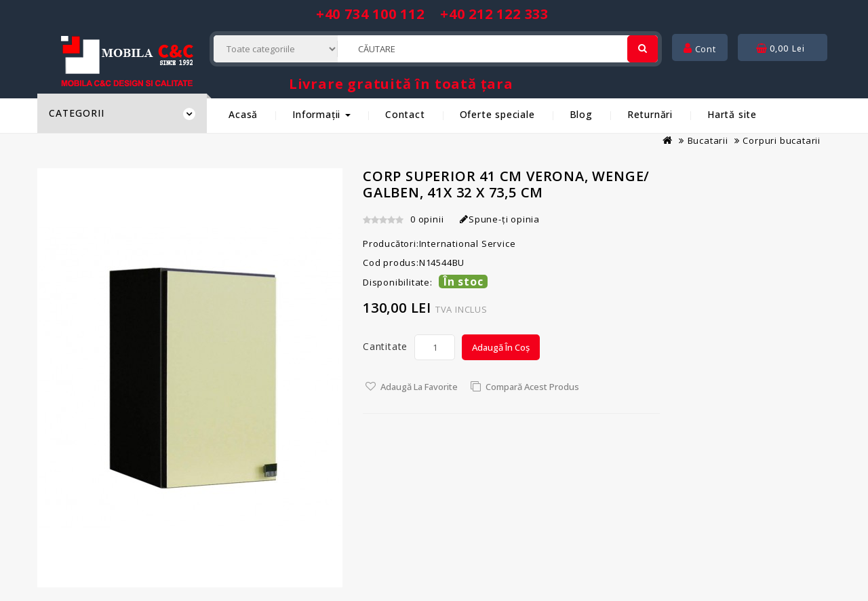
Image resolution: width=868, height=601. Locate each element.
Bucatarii (708, 140)
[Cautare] (643, 49)
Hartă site (732, 114)
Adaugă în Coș (501, 347)
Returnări (650, 114)
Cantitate (385, 346)
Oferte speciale (497, 114)
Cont (700, 49)
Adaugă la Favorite (419, 387)
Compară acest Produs (532, 387)
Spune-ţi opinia (500, 219)
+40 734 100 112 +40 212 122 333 (432, 14)
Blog (581, 114)
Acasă (243, 114)
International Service (468, 244)
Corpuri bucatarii (782, 140)
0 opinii (427, 219)
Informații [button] (321, 114)
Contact (405, 114)
